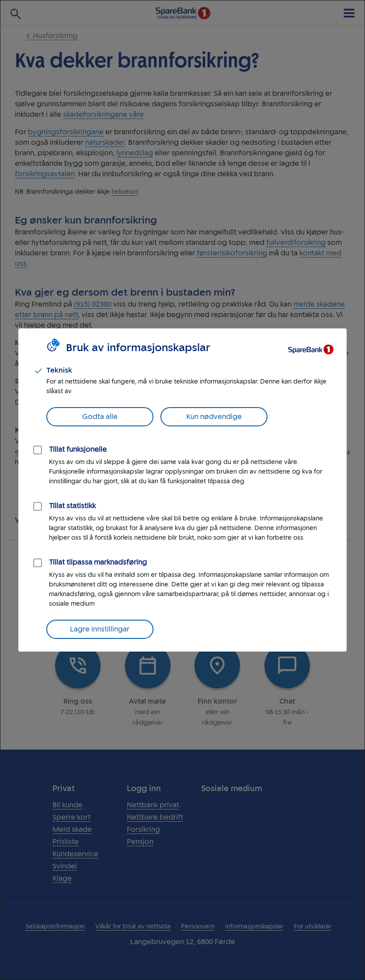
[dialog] (182, 490)
